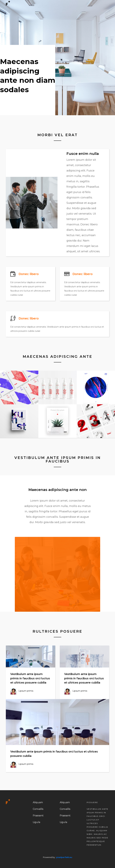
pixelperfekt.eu (64, 857)
